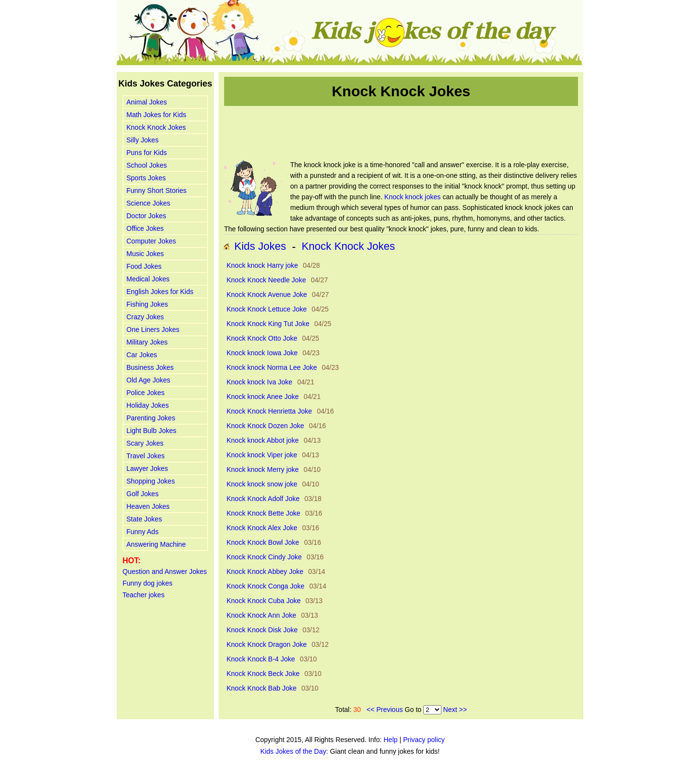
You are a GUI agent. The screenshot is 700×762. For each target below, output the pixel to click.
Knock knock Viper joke (262, 455)
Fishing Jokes (147, 304)
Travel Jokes (146, 456)
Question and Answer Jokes (165, 571)
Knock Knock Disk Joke (262, 630)
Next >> (455, 710)
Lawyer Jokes (147, 468)
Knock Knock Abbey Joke (265, 571)
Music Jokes (145, 254)
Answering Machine (156, 544)
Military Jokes (147, 342)
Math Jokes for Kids (156, 115)
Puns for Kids (147, 153)
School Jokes (147, 165)
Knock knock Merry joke (263, 469)
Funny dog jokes (148, 583)
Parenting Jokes (151, 418)
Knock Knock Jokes (156, 127)
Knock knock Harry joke (262, 265)
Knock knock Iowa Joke (262, 353)
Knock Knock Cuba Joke (264, 601)
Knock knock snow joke (262, 484)
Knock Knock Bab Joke (262, 688)
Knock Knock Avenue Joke (267, 294)
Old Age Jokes (148, 380)
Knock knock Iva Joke (259, 382)
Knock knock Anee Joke (263, 397)
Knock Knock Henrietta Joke (269, 411)
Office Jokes (145, 228)
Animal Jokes (147, 102)
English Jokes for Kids (160, 292)
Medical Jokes (148, 279)
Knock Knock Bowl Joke (263, 542)
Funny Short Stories (157, 190)
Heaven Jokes (148, 506)
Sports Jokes (146, 178)
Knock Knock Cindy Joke (264, 557)
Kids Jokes (260, 246)
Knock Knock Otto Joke (262, 338)
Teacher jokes (143, 595)
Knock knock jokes (413, 197)
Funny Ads (142, 532)
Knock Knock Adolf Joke (263, 499)
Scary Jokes (145, 443)
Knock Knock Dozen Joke (265, 426)
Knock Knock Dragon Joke (267, 644)
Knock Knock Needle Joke (266, 280)
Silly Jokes (142, 140)
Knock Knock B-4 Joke (261, 659)
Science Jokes (148, 203)
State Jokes (144, 519)
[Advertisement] (401, 133)
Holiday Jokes (148, 405)
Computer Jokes (151, 241)
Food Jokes (144, 266)
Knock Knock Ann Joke (261, 615)
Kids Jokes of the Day (293, 751)
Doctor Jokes (146, 216)
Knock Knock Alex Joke (262, 528)
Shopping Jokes (151, 481)
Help (391, 740)
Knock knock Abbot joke (263, 440)
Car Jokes (142, 355)
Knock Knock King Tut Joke (268, 324)
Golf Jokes (142, 494)
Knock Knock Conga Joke (265, 586)
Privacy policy (424, 740)
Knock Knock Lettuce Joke (267, 309)
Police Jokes (146, 393)
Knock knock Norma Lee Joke (272, 367)
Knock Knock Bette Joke (263, 513)
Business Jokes (150, 367)
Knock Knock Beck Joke (263, 674)
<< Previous (385, 710)
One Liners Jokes (153, 329)
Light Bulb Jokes (151, 431)
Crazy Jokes (145, 317)
